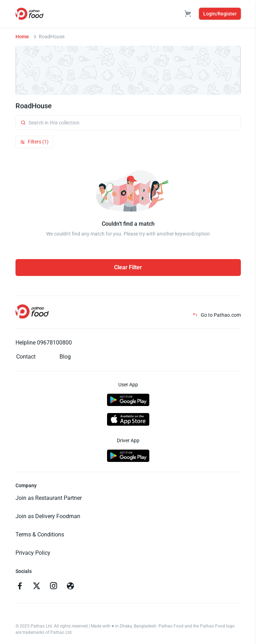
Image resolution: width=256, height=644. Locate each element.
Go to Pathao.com (217, 315)
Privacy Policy (33, 553)
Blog (65, 357)
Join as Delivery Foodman (48, 516)
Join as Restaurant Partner (49, 498)
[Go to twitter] (37, 587)
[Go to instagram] (54, 587)
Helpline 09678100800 (44, 343)
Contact (26, 357)
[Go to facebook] (20, 587)
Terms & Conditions (40, 534)
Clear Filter (128, 267)
